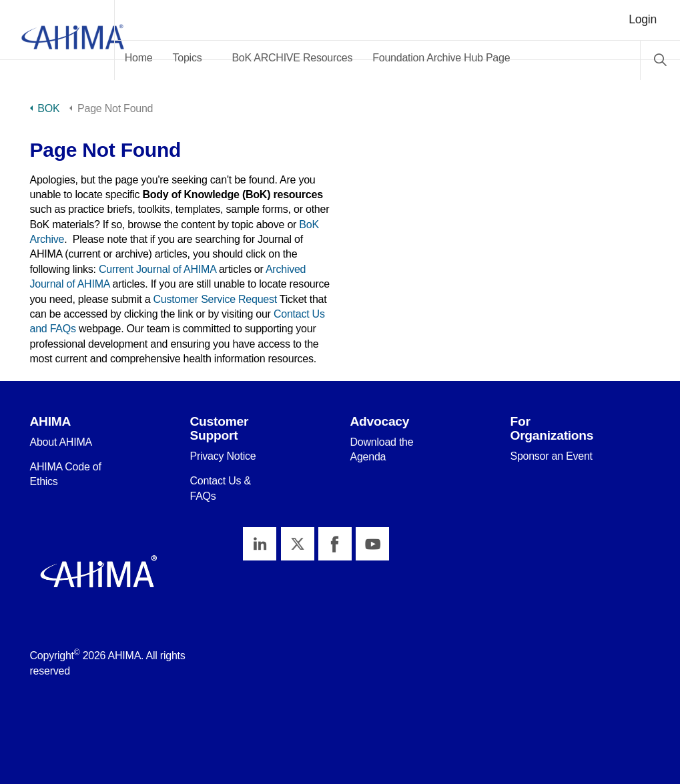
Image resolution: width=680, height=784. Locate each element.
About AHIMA (61, 442)
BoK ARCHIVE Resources (330, 58)
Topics (225, 58)
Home (176, 58)
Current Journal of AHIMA (157, 269)
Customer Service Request (215, 299)
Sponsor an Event (551, 456)
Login (643, 19)
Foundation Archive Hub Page (478, 58)
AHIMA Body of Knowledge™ (76, 40)
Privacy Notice (223, 456)
